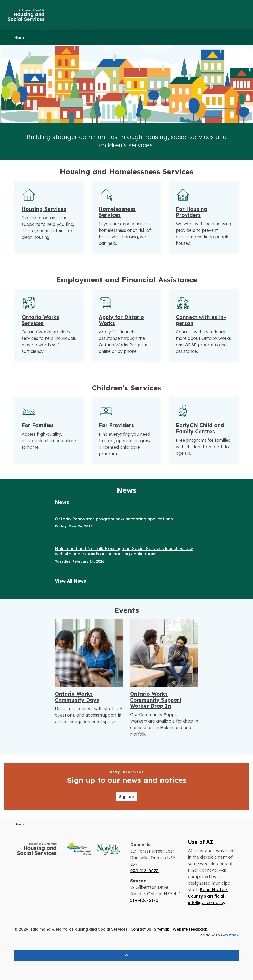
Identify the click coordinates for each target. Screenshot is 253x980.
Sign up (126, 797)
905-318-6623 (144, 871)
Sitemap (162, 929)
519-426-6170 (144, 900)
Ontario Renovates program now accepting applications (114, 519)
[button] (69, 850)
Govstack (230, 935)
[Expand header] (246, 15)
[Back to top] (126, 955)
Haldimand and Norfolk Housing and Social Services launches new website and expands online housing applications (124, 551)
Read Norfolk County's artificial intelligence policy (208, 896)
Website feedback (190, 929)
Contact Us (141, 929)
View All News (70, 581)
